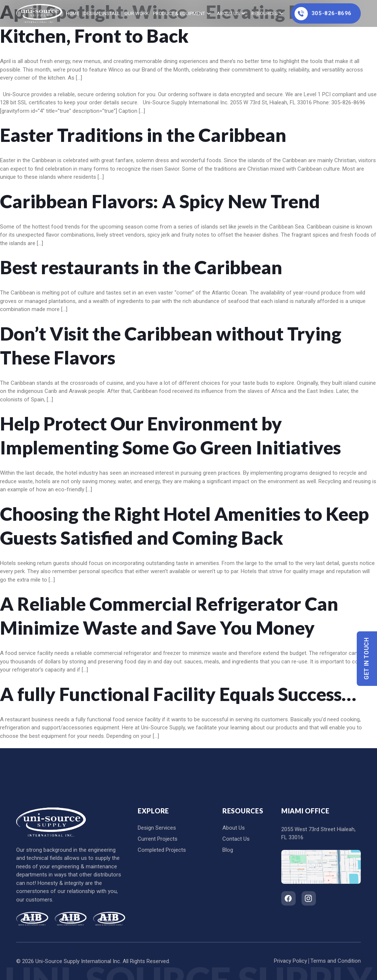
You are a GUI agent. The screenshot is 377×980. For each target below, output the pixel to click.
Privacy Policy (290, 961)
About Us (228, 13)
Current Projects (158, 839)
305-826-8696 (323, 14)
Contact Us (236, 839)
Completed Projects (162, 850)
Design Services (157, 828)
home (73, 13)
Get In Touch (367, 659)
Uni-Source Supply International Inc (78, 961)
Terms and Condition (336, 961)
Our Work (137, 13)
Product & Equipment (179, 13)
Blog (228, 850)
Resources (265, 13)
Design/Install (102, 13)
